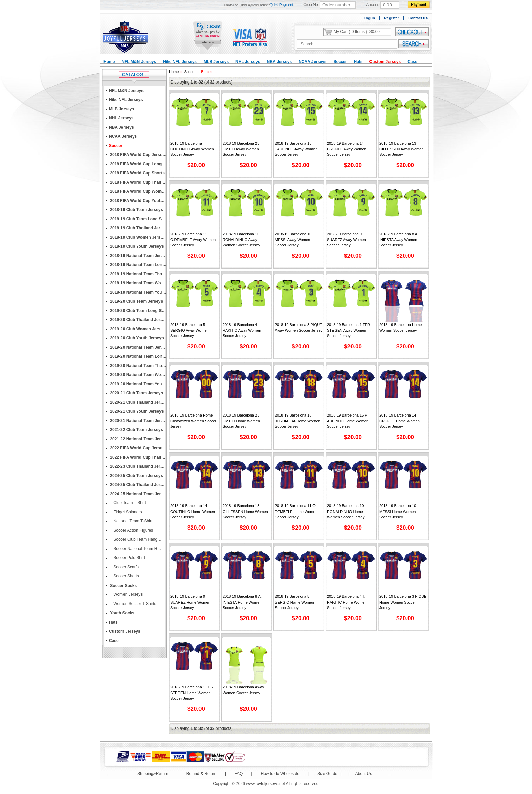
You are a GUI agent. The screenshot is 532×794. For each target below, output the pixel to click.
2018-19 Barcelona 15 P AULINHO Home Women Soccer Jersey (348, 421)
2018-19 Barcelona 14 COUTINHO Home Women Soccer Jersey (193, 511)
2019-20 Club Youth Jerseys (136, 338)
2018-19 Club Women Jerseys (138, 237)
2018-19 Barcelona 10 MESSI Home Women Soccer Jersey (398, 511)
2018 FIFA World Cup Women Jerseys (138, 191)
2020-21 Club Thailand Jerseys (138, 402)
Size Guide (327, 774)
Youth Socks (122, 613)
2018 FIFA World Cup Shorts (137, 173)
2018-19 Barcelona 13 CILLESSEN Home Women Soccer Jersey (245, 511)
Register (392, 18)
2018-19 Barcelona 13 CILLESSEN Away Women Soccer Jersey (401, 149)
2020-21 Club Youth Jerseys (136, 411)
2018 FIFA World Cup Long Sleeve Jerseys (138, 164)
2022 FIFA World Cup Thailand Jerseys (138, 457)
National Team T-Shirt (132, 521)
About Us (364, 774)
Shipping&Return (153, 774)
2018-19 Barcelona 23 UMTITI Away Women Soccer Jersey (241, 149)
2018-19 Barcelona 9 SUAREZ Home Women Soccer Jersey (190, 602)
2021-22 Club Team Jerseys (136, 430)
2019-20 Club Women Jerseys (138, 329)
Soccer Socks (123, 586)
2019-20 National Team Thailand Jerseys (138, 366)
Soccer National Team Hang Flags (137, 549)
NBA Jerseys (280, 62)
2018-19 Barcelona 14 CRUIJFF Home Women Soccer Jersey (400, 421)
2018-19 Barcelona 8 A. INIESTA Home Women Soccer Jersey (242, 602)
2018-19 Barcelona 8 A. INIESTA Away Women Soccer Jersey (399, 239)
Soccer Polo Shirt (129, 558)
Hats (358, 62)
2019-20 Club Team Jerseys (136, 301)
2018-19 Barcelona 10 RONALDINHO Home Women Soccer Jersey (346, 511)
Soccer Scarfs (126, 567)
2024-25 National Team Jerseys (138, 494)
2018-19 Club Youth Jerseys (136, 246)
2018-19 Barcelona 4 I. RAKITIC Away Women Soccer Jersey (242, 330)
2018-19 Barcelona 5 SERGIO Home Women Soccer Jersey (294, 602)
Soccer (340, 62)
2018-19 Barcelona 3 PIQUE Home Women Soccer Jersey (403, 602)
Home (109, 62)
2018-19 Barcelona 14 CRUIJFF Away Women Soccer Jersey (347, 149)
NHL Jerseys (248, 62)
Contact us (418, 18)
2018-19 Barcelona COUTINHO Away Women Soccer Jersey (192, 149)
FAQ (239, 774)
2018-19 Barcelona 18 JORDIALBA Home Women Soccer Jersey (298, 421)
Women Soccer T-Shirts (134, 604)
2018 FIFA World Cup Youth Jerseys (138, 201)
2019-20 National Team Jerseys (138, 347)
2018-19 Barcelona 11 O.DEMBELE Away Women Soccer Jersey (193, 239)
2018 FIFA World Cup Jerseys (138, 155)
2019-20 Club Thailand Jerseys (138, 320)
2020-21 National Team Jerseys (138, 421)
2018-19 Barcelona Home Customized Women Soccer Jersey (193, 421)
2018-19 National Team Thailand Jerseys (138, 274)
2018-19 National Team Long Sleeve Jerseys (138, 265)
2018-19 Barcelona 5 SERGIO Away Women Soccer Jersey (189, 330)
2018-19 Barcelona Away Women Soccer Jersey (243, 690)
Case (412, 62)
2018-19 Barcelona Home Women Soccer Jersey (401, 327)
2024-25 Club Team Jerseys (136, 476)
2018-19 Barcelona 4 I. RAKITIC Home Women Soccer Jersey (347, 602)
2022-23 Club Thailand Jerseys (138, 466)
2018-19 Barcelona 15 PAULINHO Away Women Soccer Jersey (296, 149)
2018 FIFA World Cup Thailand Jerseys (138, 182)
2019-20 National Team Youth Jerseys (138, 384)
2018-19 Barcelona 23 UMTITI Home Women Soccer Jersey (241, 421)
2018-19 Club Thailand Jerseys (138, 228)
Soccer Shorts (126, 576)
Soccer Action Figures (133, 530)
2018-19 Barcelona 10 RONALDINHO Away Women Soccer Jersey (241, 239)
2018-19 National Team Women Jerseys (138, 283)
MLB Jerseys (216, 62)
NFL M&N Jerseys (139, 62)
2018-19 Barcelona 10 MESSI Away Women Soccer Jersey (293, 239)
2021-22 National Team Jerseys (138, 439)
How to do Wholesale (280, 774)
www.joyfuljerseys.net (265, 784)
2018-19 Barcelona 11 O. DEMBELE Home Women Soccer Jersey (296, 511)
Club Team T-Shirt (129, 503)
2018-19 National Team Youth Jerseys (138, 292)
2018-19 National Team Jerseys (138, 256)
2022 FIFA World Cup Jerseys (138, 448)
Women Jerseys (127, 594)
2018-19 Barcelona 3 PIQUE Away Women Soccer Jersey (299, 327)
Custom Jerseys (385, 62)
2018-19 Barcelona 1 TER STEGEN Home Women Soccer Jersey (192, 693)
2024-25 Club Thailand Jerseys (138, 485)
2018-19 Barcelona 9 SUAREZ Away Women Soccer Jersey (347, 239)
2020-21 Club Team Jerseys (136, 393)
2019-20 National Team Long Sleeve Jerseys (138, 356)
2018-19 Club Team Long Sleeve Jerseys (138, 219)
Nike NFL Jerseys (180, 62)
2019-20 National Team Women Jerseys (138, 375)
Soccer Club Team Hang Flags (137, 539)
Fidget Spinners (127, 512)
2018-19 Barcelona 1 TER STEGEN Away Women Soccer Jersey (349, 330)
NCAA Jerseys (312, 62)
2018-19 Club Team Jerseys (136, 210)
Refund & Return (201, 774)
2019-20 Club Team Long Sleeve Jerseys (138, 311)
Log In (369, 18)
